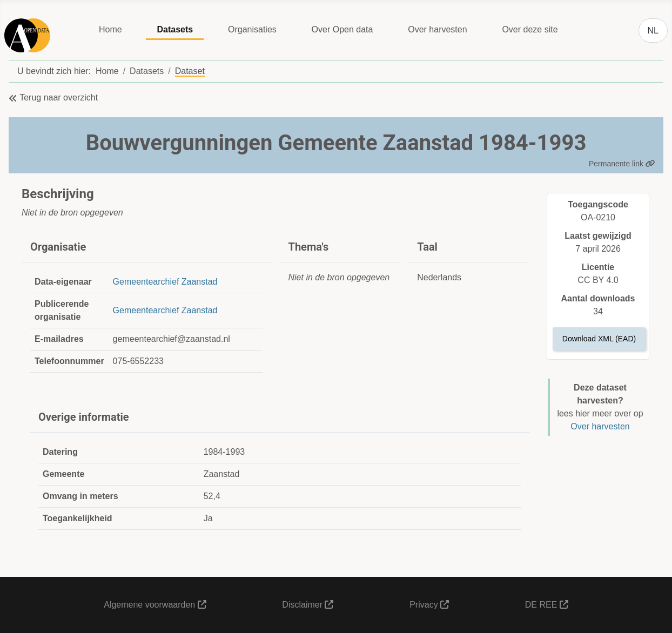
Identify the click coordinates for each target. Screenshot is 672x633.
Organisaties (252, 29)
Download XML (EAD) (599, 339)
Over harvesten (437, 29)
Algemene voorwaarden (155, 605)
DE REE (547, 605)
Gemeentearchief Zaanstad (165, 282)
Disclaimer (308, 605)
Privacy (429, 605)
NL (653, 31)
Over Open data (342, 29)
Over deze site (530, 29)
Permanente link (622, 164)
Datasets (175, 29)
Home (110, 29)
